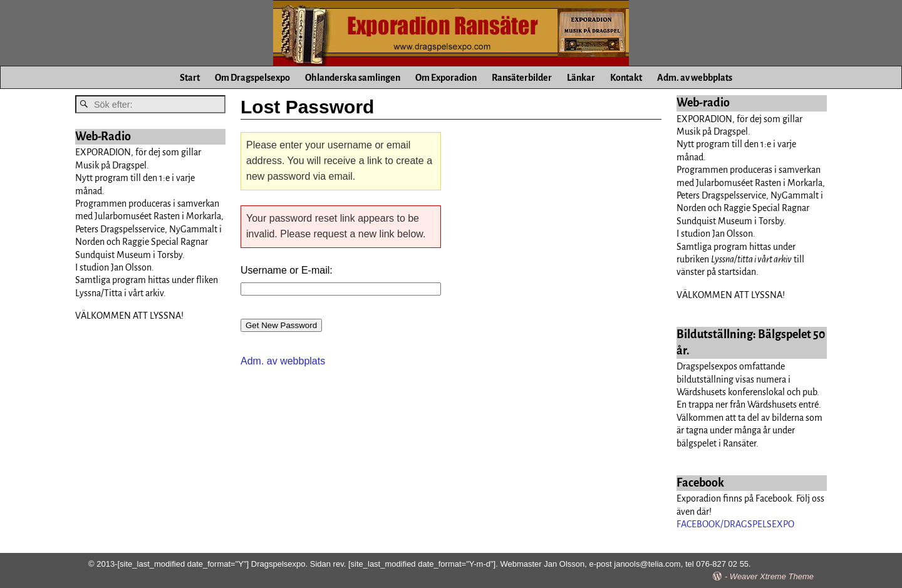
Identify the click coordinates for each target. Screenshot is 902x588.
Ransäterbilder (522, 78)
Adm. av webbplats (695, 78)
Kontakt (626, 78)
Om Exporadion (446, 78)
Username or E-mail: (287, 270)
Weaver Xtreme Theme (772, 576)
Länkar (581, 78)
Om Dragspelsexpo (252, 78)
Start (190, 78)
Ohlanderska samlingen (353, 78)
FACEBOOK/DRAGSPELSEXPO (735, 524)
